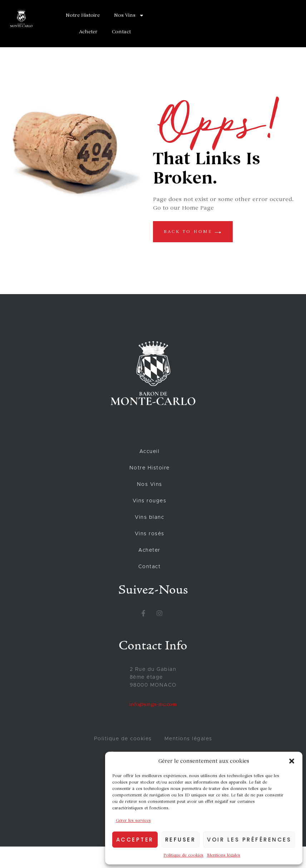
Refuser (181, 840)
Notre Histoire (83, 15)
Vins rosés (150, 534)
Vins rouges (150, 501)
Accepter (135, 840)
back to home (193, 231)
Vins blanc (149, 517)
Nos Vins (129, 15)
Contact (121, 32)
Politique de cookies (183, 855)
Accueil (150, 452)
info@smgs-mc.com (153, 704)
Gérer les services (133, 820)
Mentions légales (224, 855)
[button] (292, 761)
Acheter (88, 32)
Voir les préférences (249, 840)
